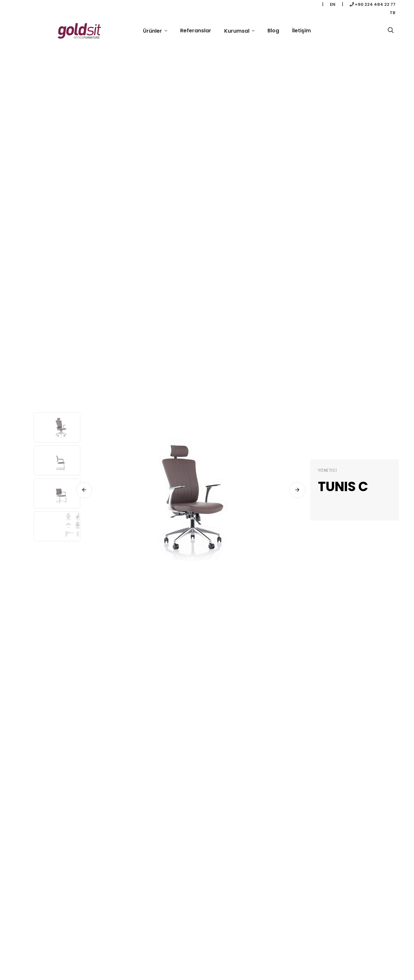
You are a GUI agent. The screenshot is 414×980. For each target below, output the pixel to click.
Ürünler (153, 31)
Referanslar (196, 31)
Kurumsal (237, 31)
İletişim (301, 31)
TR (393, 13)
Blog (273, 31)
